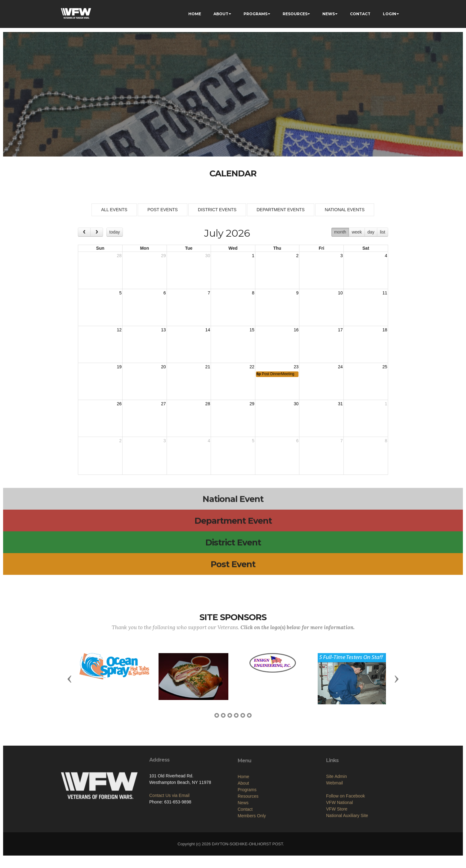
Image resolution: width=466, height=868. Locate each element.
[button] (69, 679)
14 (208, 330)
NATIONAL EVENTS (345, 210)
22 (252, 367)
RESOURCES (295, 14)
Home (243, 807)
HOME (195, 14)
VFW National (339, 830)
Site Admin (336, 804)
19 (119, 367)
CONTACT (360, 14)
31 (340, 404)
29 (164, 256)
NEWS (329, 14)
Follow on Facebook (345, 823)
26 (119, 404)
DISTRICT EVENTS (217, 210)
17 (340, 330)
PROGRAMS (255, 14)
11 (385, 293)
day (371, 232)
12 (119, 330)
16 (296, 330)
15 (252, 330)
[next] (97, 232)
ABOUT (221, 14)
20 (164, 367)
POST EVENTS (163, 210)
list (382, 232)
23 (296, 367)
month (340, 232)
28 (119, 256)
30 (208, 256)
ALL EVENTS (114, 210)
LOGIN (390, 14)
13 (164, 330)
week (357, 232)
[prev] (84, 232)
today (114, 232)
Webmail (334, 810)
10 (340, 293)
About (243, 813)
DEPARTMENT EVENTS (281, 210)
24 (340, 367)
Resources (248, 826)
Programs (247, 820)
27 (164, 404)
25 (385, 367)
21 (208, 367)
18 (385, 330)
